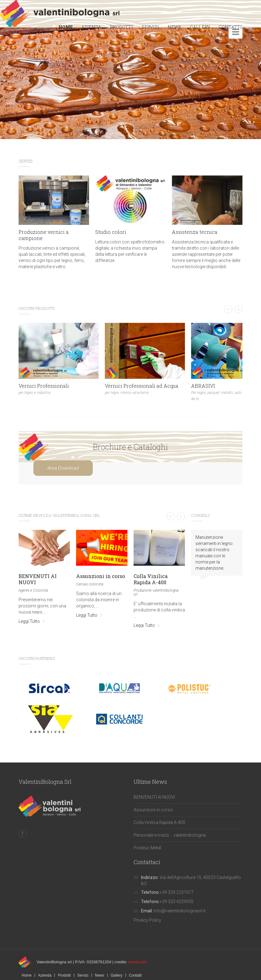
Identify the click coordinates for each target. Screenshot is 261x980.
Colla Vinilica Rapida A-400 (151, 579)
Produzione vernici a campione (44, 235)
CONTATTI (230, 27)
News (100, 975)
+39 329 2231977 (177, 892)
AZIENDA (91, 27)
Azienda (45, 975)
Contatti (135, 975)
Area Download (63, 468)
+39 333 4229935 (177, 902)
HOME (66, 27)
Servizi (83, 975)
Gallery (117, 975)
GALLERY (200, 27)
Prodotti (64, 975)
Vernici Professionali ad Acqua (142, 386)
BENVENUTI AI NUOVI (38, 579)
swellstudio (137, 962)
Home (27, 975)
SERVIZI (150, 27)
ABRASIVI (203, 386)
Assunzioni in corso (101, 576)
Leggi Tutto (29, 621)
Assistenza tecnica (195, 232)
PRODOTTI (121, 27)
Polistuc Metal (147, 848)
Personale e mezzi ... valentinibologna (170, 835)
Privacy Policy (147, 920)
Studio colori (111, 232)
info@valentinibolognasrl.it (180, 911)
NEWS (174, 27)
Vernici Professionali (44, 386)
